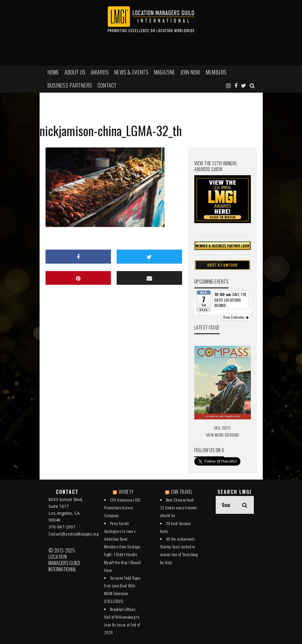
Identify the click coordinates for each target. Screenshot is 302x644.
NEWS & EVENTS (131, 72)
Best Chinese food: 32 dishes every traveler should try (179, 507)
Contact (107, 85)
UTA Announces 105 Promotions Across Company (122, 507)
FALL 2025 (222, 428)
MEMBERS (216, 72)
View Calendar (236, 317)
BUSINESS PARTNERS (70, 85)
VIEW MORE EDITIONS (222, 435)
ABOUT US (75, 72)
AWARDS (100, 72)
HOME (53, 72)
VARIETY (126, 492)
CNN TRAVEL (182, 492)
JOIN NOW (190, 72)
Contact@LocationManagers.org (73, 534)
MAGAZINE (164, 72)
